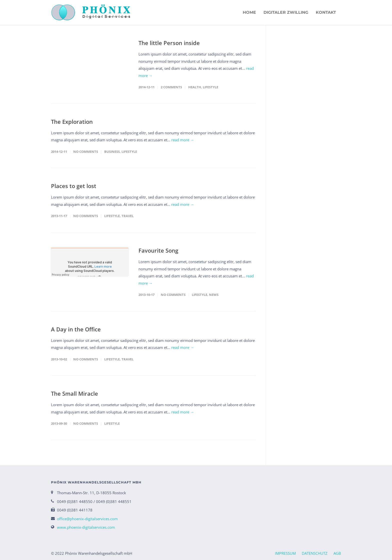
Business (112, 152)
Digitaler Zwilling (286, 12)
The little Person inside (169, 43)
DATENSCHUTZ (315, 553)
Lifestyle (210, 87)
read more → (183, 140)
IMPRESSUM (285, 553)
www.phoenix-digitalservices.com (86, 527)
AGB (337, 553)
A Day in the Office (76, 329)
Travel (127, 216)
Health (195, 87)
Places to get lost (74, 186)
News (214, 295)
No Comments (86, 152)
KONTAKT (326, 12)
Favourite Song (158, 250)
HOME (249, 12)
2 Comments (171, 87)
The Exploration (72, 122)
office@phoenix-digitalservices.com (87, 519)
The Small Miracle (74, 393)
